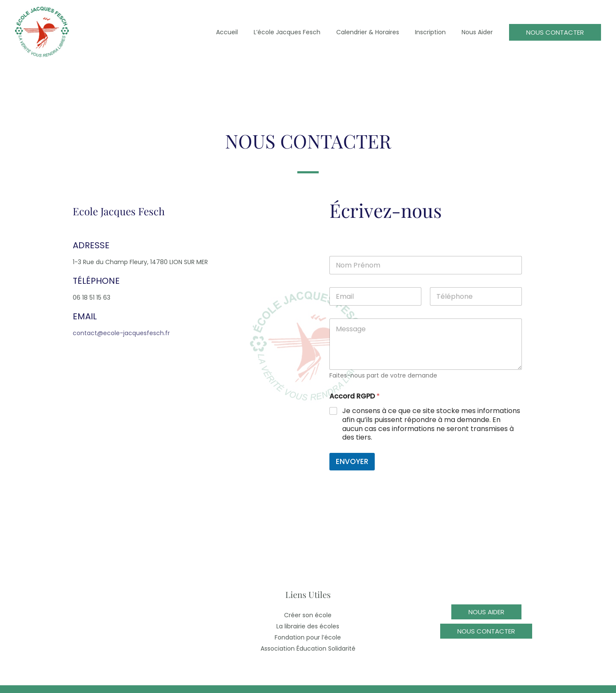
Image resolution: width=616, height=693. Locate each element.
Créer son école (308, 615)
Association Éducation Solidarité (308, 648)
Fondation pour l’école (308, 637)
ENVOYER (352, 461)
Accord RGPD (355, 396)
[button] (555, 32)
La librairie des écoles (308, 626)
